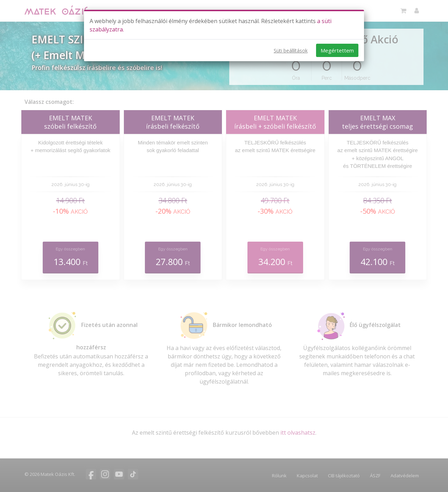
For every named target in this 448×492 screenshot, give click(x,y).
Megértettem (337, 50)
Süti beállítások (291, 51)
